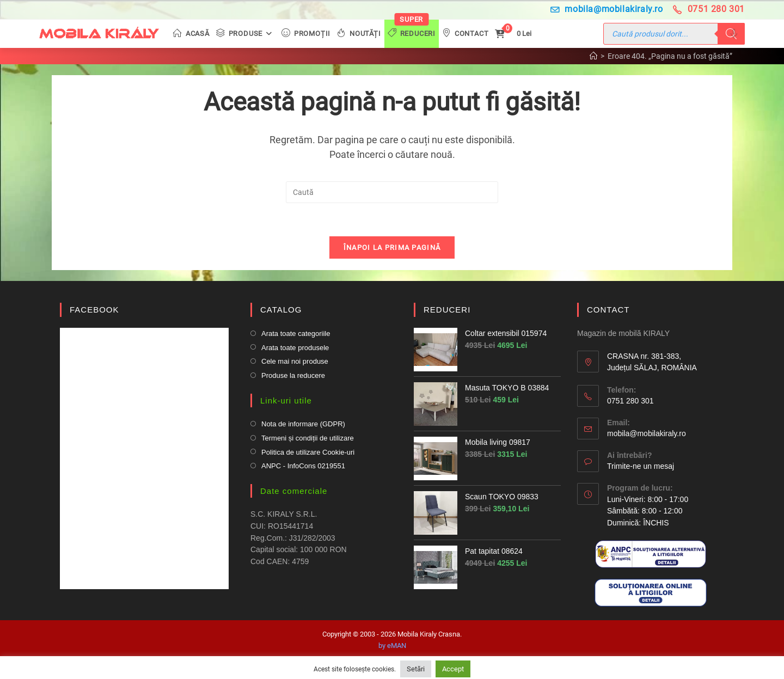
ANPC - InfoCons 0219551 (303, 466)
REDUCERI (447, 310)
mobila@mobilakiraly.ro (607, 9)
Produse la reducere (293, 375)
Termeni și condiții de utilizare (308, 438)
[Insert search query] (392, 192)
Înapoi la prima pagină (392, 247)
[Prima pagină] (593, 56)
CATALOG (281, 310)
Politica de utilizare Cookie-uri (308, 452)
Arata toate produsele (295, 348)
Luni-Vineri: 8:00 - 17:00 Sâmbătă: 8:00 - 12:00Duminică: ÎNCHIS (648, 511)
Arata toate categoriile (296, 334)
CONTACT (608, 310)
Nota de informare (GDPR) (303, 424)
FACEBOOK (94, 310)
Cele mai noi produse (295, 361)
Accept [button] (453, 669)
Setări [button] (416, 669)
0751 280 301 (709, 9)
